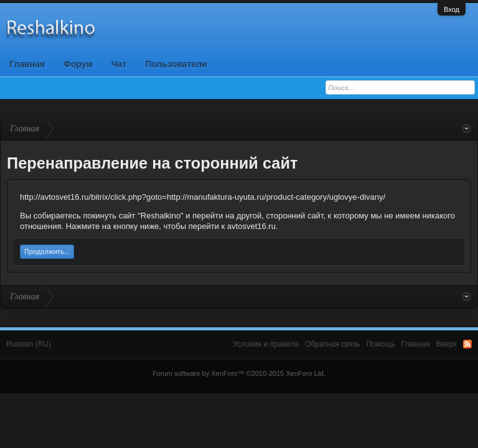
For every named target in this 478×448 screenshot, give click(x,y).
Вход (452, 9)
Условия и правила (266, 344)
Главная (27, 64)
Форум (78, 64)
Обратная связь (332, 344)
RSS (467, 344)
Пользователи (176, 64)
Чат (119, 64)
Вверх (447, 344)
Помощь (380, 344)
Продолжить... (47, 251)
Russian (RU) (29, 344)
